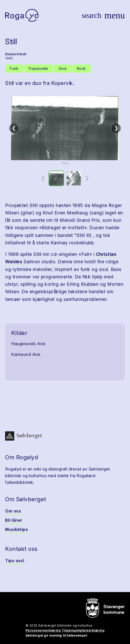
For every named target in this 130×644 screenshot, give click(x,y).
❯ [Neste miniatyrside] (87, 178)
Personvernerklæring (43, 630)
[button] (65, 128)
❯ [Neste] (116, 128)
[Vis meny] (115, 15)
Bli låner (14, 520)
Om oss (13, 511)
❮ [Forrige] (14, 128)
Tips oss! (15, 561)
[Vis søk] (91, 15)
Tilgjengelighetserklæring (83, 630)
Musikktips (17, 529)
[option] (56, 178)
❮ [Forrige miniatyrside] (43, 178)
